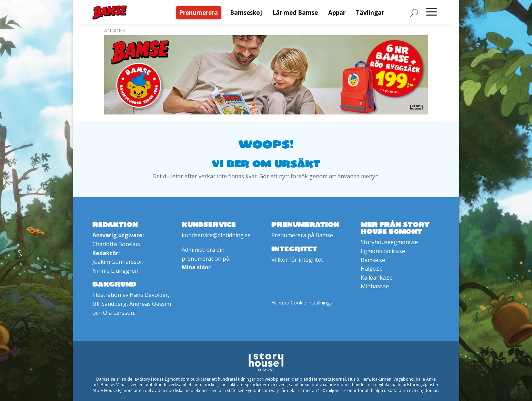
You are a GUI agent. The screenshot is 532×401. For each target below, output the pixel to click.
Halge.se (372, 269)
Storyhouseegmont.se (389, 242)
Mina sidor (196, 267)
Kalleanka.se (377, 278)
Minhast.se (375, 286)
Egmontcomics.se (383, 251)
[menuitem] (200, 13)
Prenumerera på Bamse (302, 235)
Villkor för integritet (297, 260)
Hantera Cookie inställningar (303, 303)
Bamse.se (373, 260)
